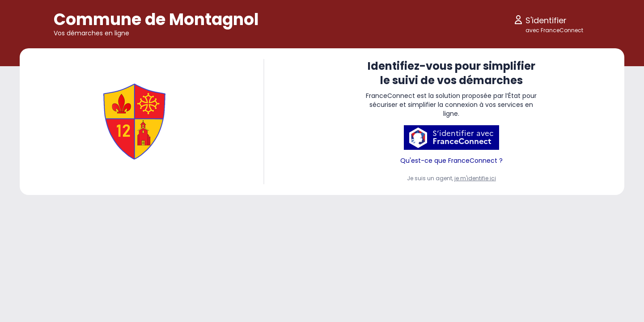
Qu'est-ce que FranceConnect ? (451, 161)
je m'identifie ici (475, 178)
